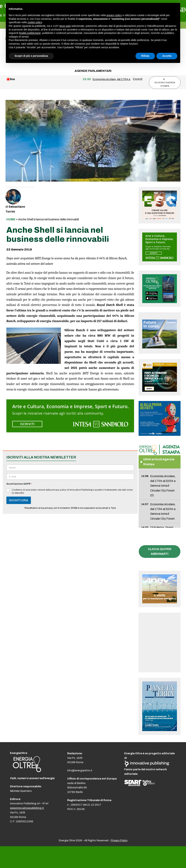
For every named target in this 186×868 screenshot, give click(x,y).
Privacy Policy (119, 840)
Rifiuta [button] (145, 56)
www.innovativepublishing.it (27, 808)
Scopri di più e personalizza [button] (31, 56)
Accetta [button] (167, 56)
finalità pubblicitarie (30, 33)
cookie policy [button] (35, 22)
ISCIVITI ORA (19, 500)
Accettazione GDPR (19, 484)
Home (11, 219)
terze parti (65, 26)
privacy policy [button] (114, 15)
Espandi (138, 79)
